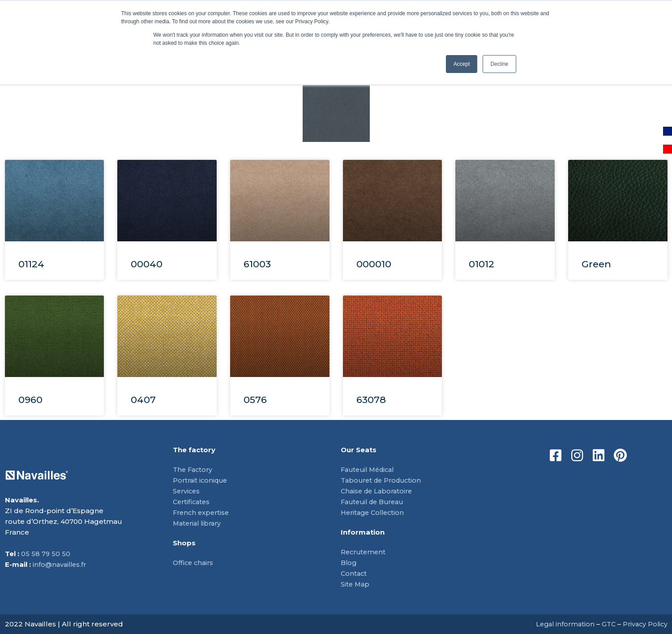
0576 (255, 400)
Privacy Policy (644, 624)
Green (596, 264)
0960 (30, 400)
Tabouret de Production (384, 480)
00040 (147, 264)
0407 (143, 400)
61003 (257, 264)
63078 (371, 400)
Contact (354, 573)
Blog (349, 563)
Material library (199, 523)
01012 (482, 264)
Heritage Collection (375, 512)
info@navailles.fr (61, 564)
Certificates (193, 502)
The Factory (194, 469)
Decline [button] (499, 64)
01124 (31, 264)
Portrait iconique (202, 480)
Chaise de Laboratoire (379, 491)
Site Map (356, 584)
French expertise (203, 512)
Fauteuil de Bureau (375, 502)
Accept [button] (462, 64)
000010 (374, 264)
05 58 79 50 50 (46, 554)
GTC (606, 624)
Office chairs (194, 563)
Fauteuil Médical (370, 469)
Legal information (561, 624)
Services (187, 491)
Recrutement (364, 552)
